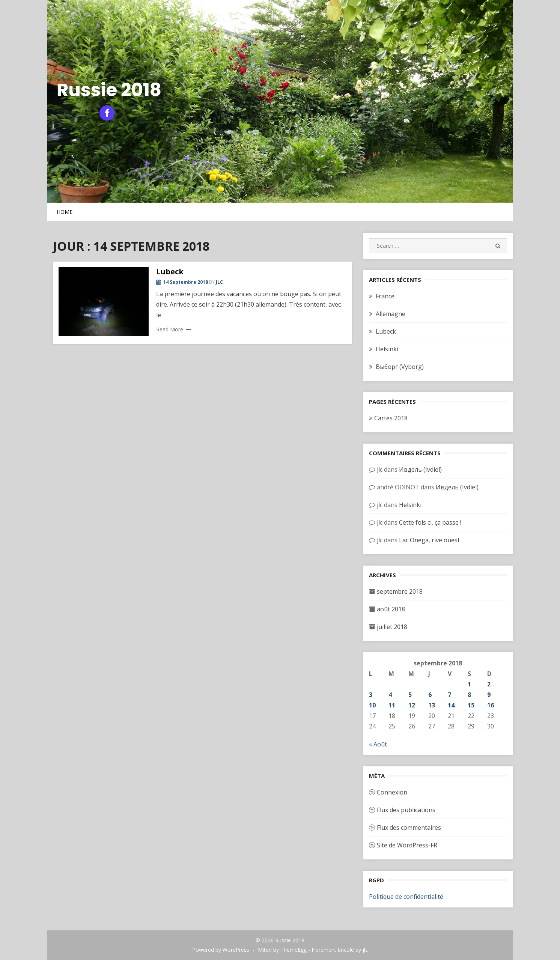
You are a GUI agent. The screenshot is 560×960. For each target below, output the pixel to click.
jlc (219, 282)
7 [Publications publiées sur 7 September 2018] (449, 695)
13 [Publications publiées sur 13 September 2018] (432, 705)
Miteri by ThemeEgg (282, 950)
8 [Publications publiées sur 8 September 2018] (469, 695)
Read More (170, 329)
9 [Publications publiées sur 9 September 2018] (489, 695)
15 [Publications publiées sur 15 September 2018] (471, 705)
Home (65, 212)
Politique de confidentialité (406, 897)
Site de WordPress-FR (407, 845)
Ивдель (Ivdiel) (420, 469)
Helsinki (387, 349)
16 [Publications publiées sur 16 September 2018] (491, 705)
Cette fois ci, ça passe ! (430, 522)
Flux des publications (406, 810)
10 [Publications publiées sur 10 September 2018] (372, 705)
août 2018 (391, 609)
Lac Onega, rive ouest (429, 540)
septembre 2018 (400, 591)
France (385, 296)
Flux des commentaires (409, 828)
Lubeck (170, 272)
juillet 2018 (392, 627)
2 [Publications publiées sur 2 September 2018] (489, 684)
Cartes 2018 (391, 418)
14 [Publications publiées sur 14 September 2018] (451, 705)
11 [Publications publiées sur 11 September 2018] (392, 705)
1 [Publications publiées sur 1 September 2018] (469, 684)
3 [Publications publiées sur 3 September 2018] (371, 695)
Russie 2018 (109, 90)
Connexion (392, 792)
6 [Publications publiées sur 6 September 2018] (430, 695)
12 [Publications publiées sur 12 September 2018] (412, 705)
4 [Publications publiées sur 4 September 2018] (390, 695)
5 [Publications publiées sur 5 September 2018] (410, 695)
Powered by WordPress (221, 950)
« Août (378, 744)
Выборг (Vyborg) (400, 367)
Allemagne (391, 314)
